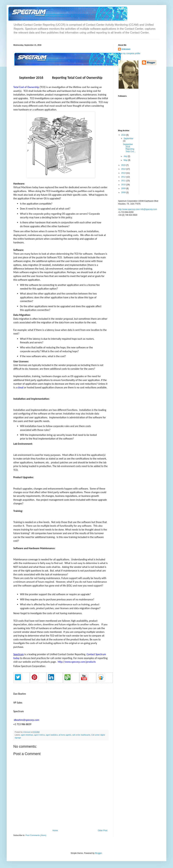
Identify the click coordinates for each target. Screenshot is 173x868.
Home (55, 830)
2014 (124, 169)
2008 (124, 192)
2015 (124, 165)
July (126, 156)
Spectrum (19, 654)
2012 (124, 177)
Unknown (126, 49)
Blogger (98, 853)
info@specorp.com (149, 209)
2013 (124, 173)
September (129, 138)
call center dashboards (81, 735)
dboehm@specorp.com (27, 720)
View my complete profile (129, 53)
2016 (124, 135)
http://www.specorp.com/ (129, 209)
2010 (124, 185)
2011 (124, 181)
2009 (124, 188)
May (126, 160)
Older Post (103, 830)
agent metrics (40, 735)
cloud (20, 387)
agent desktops (27, 735)
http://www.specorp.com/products (77, 662)
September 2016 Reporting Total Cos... (129, 148)
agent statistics (52, 735)
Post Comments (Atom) (36, 835)
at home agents (65, 735)
